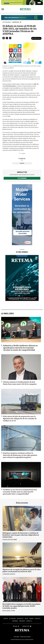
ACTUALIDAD (12, 619)
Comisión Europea (9, 574)
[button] (4, 38)
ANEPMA (22, 163)
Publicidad (22, 621)
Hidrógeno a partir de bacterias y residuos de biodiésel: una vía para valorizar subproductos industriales (21, 535)
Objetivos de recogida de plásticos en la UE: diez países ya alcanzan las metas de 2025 (22, 571)
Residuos (16, 22)
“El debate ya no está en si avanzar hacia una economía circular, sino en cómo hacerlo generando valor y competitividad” (20, 492)
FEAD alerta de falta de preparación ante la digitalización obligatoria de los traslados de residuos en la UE (20, 419)
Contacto (29, 621)
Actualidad (7, 22)
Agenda (31, 619)
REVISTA (6, 619)
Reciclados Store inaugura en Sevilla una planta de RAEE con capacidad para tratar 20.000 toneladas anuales (21, 606)
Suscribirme (22, 178)
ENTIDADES (15, 621)
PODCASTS (38, 619)
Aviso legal (16, 637)
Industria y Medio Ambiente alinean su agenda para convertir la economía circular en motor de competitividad (20, 348)
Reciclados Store (9, 611)
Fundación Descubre (10, 540)
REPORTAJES (20, 619)
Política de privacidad (25, 637)
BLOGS (26, 619)
